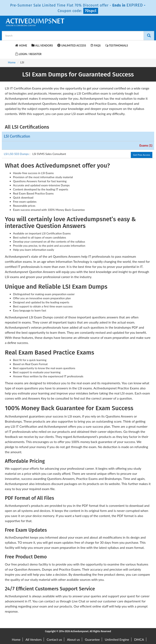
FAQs (95, 45)
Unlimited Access (72, 45)
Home (21, 45)
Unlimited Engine (117, 639)
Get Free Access (142, 155)
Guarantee (92, 639)
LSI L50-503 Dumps (17, 154)
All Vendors (42, 45)
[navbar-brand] (10, 45)
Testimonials (117, 45)
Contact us (54, 639)
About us (73, 639)
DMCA (139, 639)
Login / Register (28, 54)
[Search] (149, 36)
